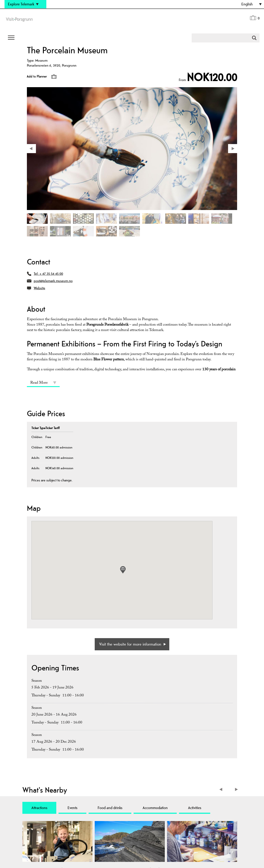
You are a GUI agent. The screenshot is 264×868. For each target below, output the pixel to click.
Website (39, 288)
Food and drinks (110, 808)
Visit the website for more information (130, 644)
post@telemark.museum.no (53, 281)
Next (237, 790)
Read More (39, 383)
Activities (195, 808)
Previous (222, 790)
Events (72, 808)
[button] (123, 570)
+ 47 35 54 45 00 (51, 274)
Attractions (39, 808)
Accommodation (155, 808)
